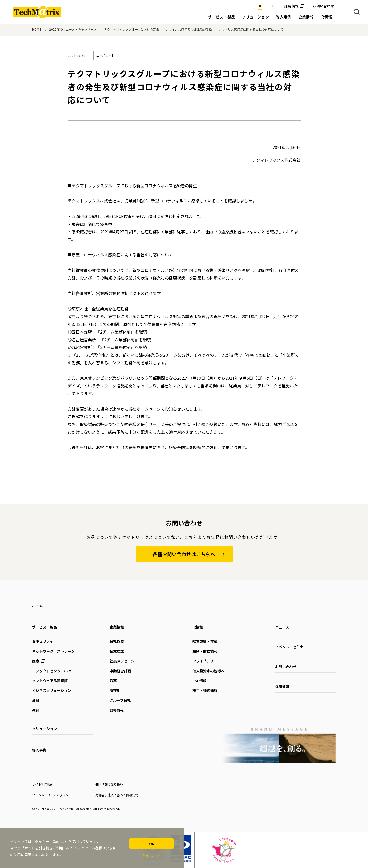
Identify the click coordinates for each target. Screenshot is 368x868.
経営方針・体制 (205, 641)
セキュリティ (43, 641)
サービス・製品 (45, 627)
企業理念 (117, 651)
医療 (36, 661)
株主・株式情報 (205, 690)
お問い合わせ (286, 667)
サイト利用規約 (43, 784)
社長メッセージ (122, 661)
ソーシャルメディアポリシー (52, 795)
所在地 (115, 690)
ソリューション (45, 729)
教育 (36, 710)
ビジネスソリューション (52, 690)
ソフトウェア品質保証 (50, 681)
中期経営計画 (120, 671)
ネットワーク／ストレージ (53, 651)
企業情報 (117, 627)
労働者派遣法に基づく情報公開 (117, 795)
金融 (36, 700)
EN (272, 6)
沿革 (113, 681)
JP (260, 6)
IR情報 (198, 627)
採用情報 (292, 6)
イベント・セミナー (291, 647)
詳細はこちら (152, 855)
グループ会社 (120, 700)
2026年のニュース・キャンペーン (73, 29)
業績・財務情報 (205, 651)
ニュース (282, 627)
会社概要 (117, 641)
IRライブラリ (203, 661)
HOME (37, 29)
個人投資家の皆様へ (208, 671)
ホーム (37, 606)
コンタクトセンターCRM (52, 671)
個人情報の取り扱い (109, 784)
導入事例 (39, 750)
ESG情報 (117, 710)
